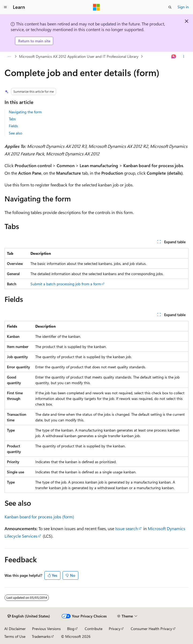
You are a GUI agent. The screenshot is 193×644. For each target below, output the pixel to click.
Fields (13, 126)
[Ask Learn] (174, 57)
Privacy (115, 629)
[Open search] (170, 7)
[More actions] (184, 57)
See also (16, 133)
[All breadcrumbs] (9, 57)
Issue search (127, 528)
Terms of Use (15, 636)
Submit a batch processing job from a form (66, 284)
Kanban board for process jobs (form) (39, 517)
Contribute (94, 629)
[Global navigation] (5, 7)
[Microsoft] (96, 7)
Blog (71, 629)
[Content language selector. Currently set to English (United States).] (29, 616)
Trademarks (41, 636)
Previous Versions (46, 629)
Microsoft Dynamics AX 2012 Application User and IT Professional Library (79, 56)
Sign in (183, 7)
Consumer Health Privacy (151, 629)
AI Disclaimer (15, 629)
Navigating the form (25, 112)
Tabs (12, 119)
